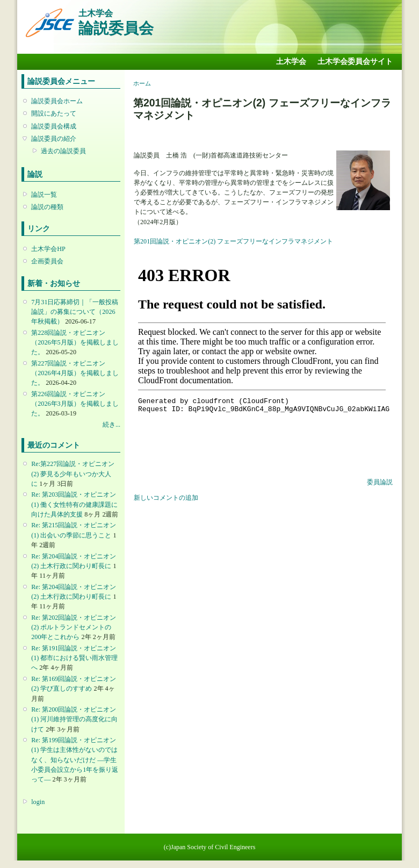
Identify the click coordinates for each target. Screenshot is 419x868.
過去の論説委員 (63, 151)
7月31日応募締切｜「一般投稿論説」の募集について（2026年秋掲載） (75, 312)
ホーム (142, 83)
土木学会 (291, 62)
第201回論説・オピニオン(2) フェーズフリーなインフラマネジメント (233, 241)
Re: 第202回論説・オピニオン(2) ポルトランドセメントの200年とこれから (74, 627)
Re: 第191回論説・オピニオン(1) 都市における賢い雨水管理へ (74, 658)
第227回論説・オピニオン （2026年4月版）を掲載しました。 (75, 373)
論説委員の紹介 (54, 139)
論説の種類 (47, 207)
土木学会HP (48, 249)
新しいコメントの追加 (166, 498)
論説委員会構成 (54, 126)
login (38, 802)
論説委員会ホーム (57, 101)
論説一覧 (44, 195)
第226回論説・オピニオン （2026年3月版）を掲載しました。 (75, 404)
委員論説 (380, 482)
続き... (111, 425)
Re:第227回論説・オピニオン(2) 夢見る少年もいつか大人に (73, 474)
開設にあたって (54, 113)
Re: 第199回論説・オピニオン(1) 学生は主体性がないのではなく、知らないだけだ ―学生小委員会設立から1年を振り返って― (75, 760)
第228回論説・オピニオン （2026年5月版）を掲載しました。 (75, 342)
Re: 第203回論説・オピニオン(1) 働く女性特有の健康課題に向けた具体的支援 (74, 504)
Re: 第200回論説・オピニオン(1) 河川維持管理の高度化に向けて (74, 719)
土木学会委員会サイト (355, 62)
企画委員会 (47, 261)
